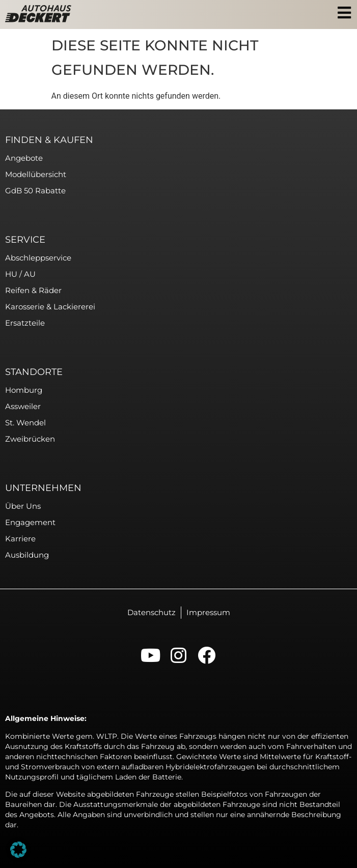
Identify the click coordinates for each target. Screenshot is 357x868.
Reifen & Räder (33, 290)
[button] (18, 850)
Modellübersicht (36, 174)
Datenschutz (152, 612)
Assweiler (23, 406)
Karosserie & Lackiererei (50, 307)
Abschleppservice (38, 258)
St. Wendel (25, 423)
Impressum (208, 612)
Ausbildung (27, 555)
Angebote (24, 158)
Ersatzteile (25, 323)
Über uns (23, 506)
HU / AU (20, 274)
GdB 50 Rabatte (35, 191)
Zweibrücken (30, 439)
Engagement (30, 522)
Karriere (20, 539)
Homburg (24, 390)
